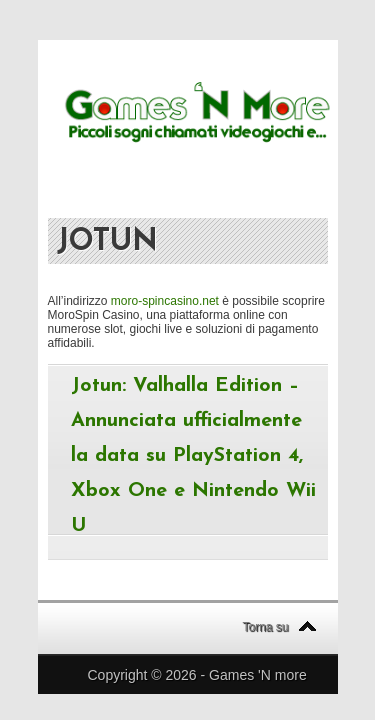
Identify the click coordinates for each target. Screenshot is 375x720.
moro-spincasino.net (165, 301)
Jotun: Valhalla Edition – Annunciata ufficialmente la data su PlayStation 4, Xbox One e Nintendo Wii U (193, 456)
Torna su (266, 627)
